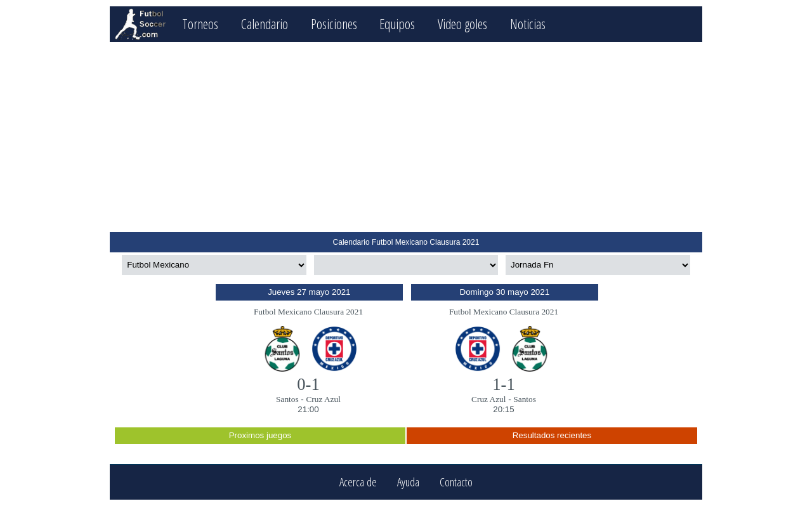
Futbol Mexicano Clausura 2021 (308, 312)
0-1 (308, 384)
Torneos (200, 24)
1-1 (504, 384)
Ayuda (408, 482)
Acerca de (358, 482)
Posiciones (334, 24)
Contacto (456, 482)
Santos (287, 399)
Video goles (462, 24)
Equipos (397, 24)
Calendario (265, 24)
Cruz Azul (323, 399)
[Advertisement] (406, 137)
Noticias (528, 24)
